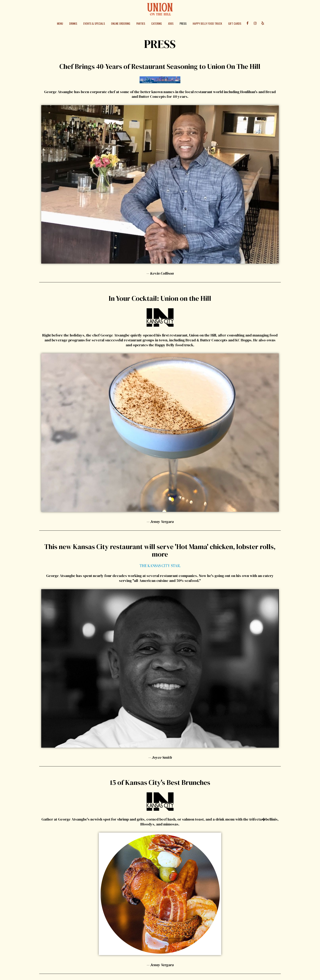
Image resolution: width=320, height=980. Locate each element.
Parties (141, 23)
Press (183, 23)
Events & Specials (94, 23)
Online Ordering (121, 23)
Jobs (171, 23)
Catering (157, 23)
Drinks (73, 23)
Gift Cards (235, 23)
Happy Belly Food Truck (207, 23)
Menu (60, 23)
